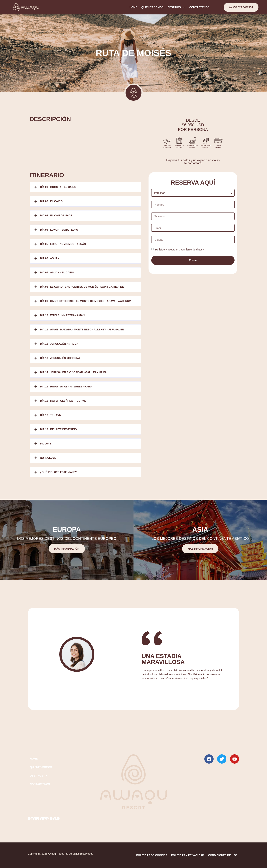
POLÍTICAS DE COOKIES (152, 855)
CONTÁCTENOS (199, 7)
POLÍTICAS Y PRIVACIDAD (188, 855)
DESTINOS (176, 7)
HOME (133, 7)
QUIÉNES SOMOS (152, 7)
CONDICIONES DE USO (223, 855)
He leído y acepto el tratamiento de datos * (179, 250)
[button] (85, 187)
